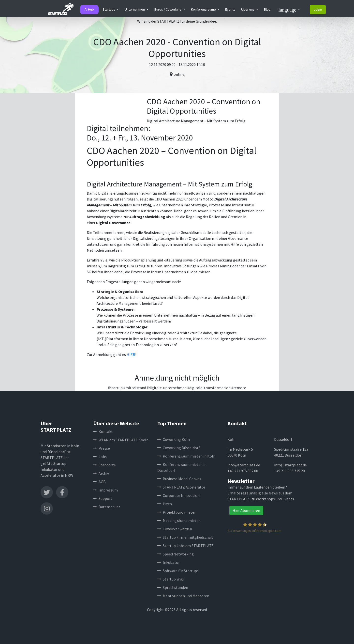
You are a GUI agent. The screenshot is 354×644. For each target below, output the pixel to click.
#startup (115, 388)
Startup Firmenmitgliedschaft (185, 537)
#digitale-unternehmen (167, 388)
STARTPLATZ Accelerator (181, 487)
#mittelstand (135, 388)
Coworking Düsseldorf (179, 448)
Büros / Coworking (168, 9)
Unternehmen (135, 9)
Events (230, 9)
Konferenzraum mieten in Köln (186, 456)
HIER (131, 354)
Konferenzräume (204, 9)
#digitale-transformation (209, 388)
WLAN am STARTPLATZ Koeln (121, 440)
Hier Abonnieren (246, 510)
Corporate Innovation (178, 495)
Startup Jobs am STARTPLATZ (185, 546)
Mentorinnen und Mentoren (183, 596)
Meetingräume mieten (179, 521)
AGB (99, 482)
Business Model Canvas (179, 479)
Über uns (248, 9)
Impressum (105, 490)
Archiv (101, 473)
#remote (239, 388)
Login (318, 9)
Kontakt (103, 431)
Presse (102, 448)
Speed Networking (176, 554)
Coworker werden (175, 529)
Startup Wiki (170, 579)
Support (103, 498)
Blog (267, 9)
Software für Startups (178, 571)
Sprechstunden (173, 587)
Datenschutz (107, 507)
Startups (109, 9)
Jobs (100, 457)
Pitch (165, 504)
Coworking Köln (174, 439)
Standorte (104, 465)
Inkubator (169, 562)
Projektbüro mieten (177, 512)
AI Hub (89, 9)
